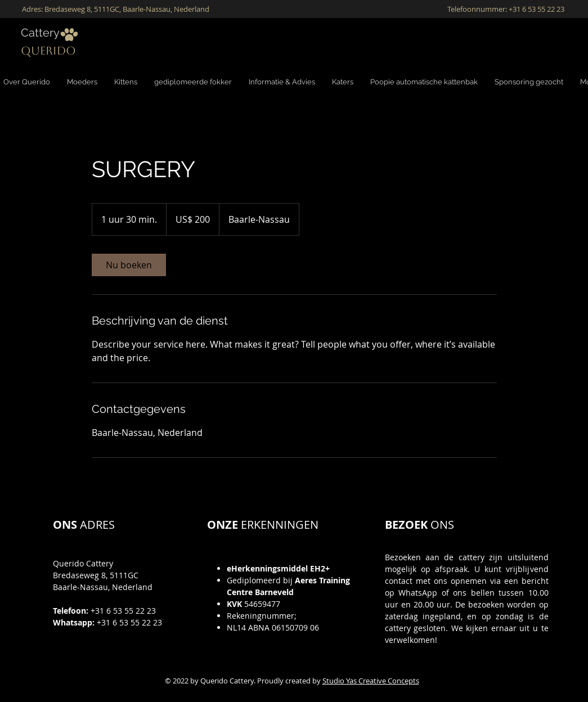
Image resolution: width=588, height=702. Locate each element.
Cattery (40, 33)
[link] (129, 265)
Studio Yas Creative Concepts (371, 681)
